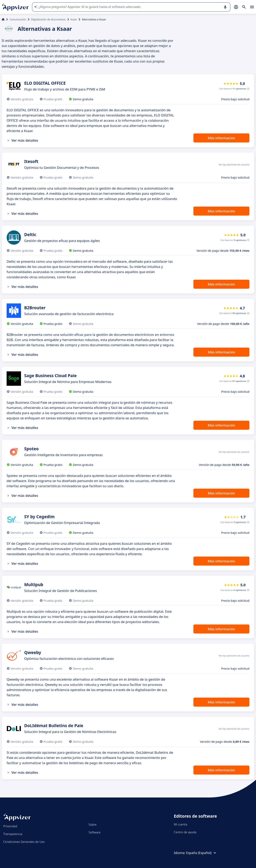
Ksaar (74, 19)
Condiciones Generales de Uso (24, 842)
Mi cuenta (180, 824)
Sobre (93, 824)
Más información (221, 138)
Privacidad (10, 826)
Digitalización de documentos (48, 19)
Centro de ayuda (185, 832)
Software (95, 832)
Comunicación (18, 19)
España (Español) (202, 853)
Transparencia (13, 834)
